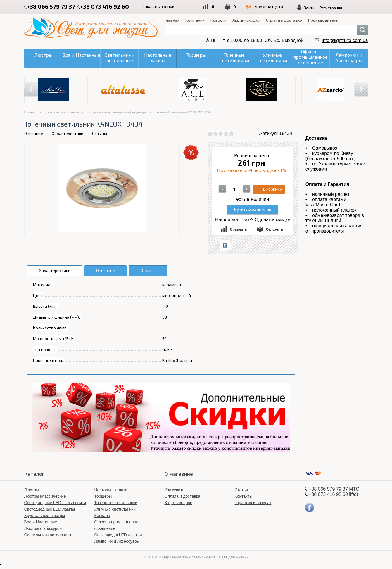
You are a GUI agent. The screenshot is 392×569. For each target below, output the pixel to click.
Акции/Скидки (246, 20)
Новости (219, 20)
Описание (34, 133)
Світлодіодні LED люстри (118, 535)
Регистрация (331, 8)
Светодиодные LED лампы (50, 509)
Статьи (241, 490)
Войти (309, 8)
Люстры (32, 490)
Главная (172, 20)
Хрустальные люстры (45, 516)
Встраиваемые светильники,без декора (117, 112)
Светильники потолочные (48, 535)
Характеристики (68, 133)
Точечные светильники (62, 112)
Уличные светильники (115, 509)
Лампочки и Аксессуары (117, 541)
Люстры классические (45, 496)
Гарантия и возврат (253, 503)
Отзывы (100, 133)
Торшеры (103, 496)
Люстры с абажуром (43, 528)
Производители (323, 20)
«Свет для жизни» (233, 557)
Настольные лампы (113, 490)
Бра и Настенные (41, 522)
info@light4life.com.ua (345, 40)
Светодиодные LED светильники (55, 503)
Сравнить (239, 229)
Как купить (175, 490)
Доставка (316, 138)
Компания (195, 20)
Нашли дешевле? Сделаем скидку (253, 220)
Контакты (244, 496)
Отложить (275, 229)
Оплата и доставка (284, 20)
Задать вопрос (178, 503)
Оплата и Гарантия (327, 184)
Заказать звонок (158, 6)
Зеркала (102, 516)
